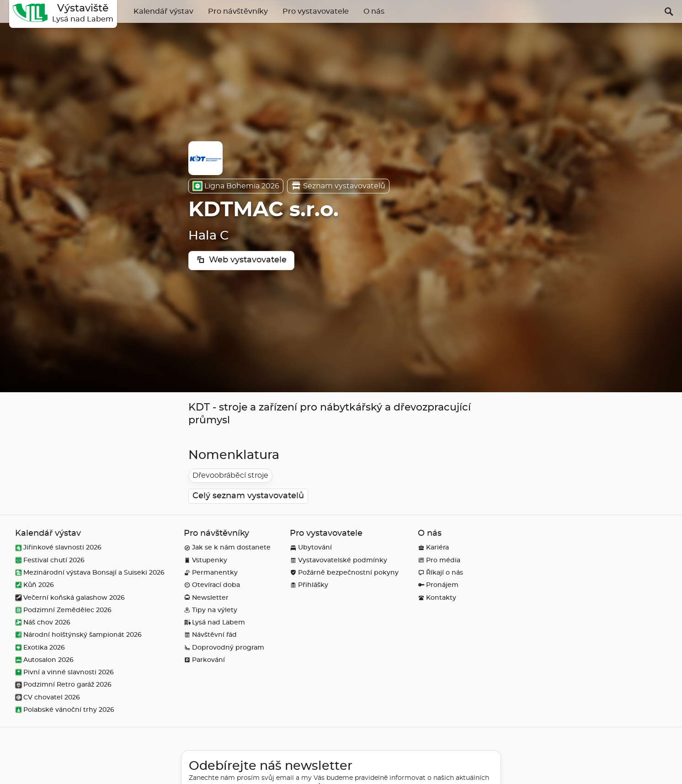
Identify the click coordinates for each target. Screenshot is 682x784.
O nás (374, 11)
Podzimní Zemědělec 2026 (63, 610)
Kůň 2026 (35, 585)
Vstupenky (205, 560)
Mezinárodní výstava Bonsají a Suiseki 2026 (90, 573)
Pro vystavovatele (316, 11)
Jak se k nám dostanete (227, 547)
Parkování (204, 660)
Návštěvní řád (210, 635)
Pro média (439, 560)
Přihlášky (309, 585)
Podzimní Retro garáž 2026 (63, 685)
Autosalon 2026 (44, 660)
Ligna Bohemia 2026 (236, 186)
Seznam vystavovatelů (338, 186)
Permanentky (211, 573)
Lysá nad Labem (214, 622)
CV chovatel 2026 (48, 697)
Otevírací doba (212, 585)
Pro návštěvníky (238, 11)
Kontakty (437, 598)
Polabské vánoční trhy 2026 (65, 710)
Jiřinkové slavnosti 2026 (58, 547)
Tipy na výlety (210, 610)
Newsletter (206, 598)
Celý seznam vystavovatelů (248, 496)
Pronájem (438, 585)
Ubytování (311, 547)
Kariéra (433, 547)
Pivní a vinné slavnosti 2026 (64, 672)
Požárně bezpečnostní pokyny (344, 573)
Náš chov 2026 (43, 622)
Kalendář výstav (163, 11)
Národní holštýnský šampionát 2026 (78, 635)
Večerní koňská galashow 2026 (70, 598)
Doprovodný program (224, 648)
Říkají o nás (440, 573)
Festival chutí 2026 (50, 560)
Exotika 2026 (40, 648)
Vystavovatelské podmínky (338, 560)
